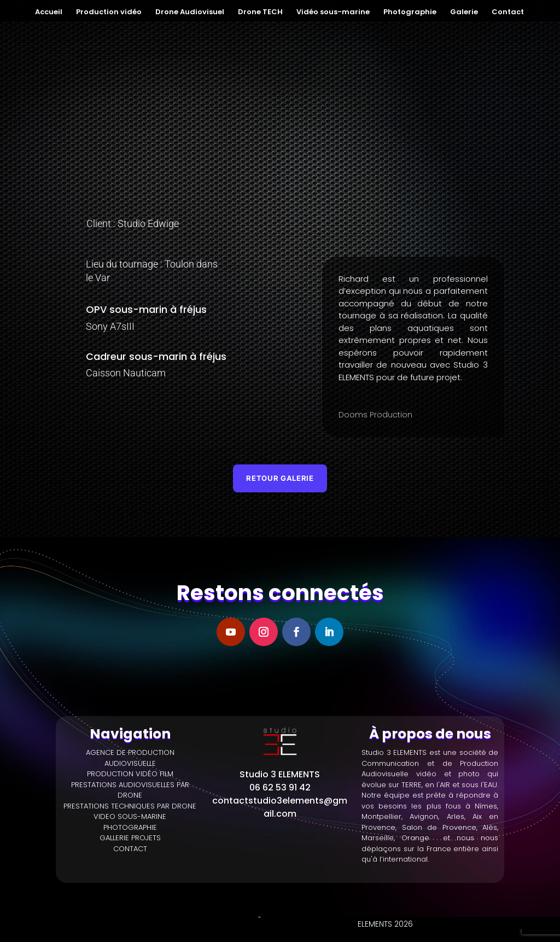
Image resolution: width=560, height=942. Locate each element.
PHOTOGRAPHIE (130, 828)
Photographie (410, 13)
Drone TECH (260, 13)
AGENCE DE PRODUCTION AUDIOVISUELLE (130, 759)
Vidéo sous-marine (333, 13)
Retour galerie (280, 478)
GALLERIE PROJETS (130, 839)
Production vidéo (109, 13)
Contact (508, 13)
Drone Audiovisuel (190, 13)
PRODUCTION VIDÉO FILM (130, 775)
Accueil (49, 13)
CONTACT (130, 849)
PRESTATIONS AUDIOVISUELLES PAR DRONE (130, 791)
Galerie (464, 13)
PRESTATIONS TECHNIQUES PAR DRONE (130, 807)
